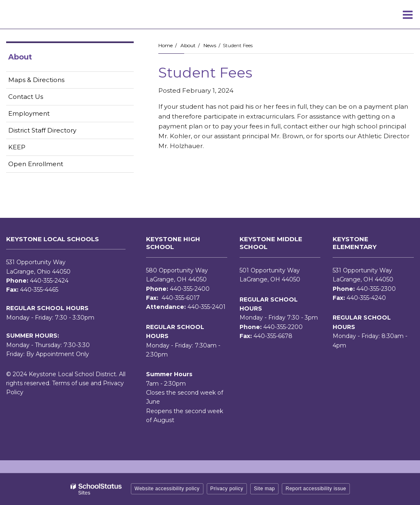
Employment (42, 115)
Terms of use (71, 383)
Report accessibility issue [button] (316, 489)
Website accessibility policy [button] (167, 489)
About (188, 45)
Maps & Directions (36, 80)
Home (165, 45)
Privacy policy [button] (227, 489)
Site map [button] (264, 489)
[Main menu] (408, 14)
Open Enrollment (36, 164)
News (210, 45)
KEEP (17, 147)
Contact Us (26, 97)
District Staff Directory (42, 130)
